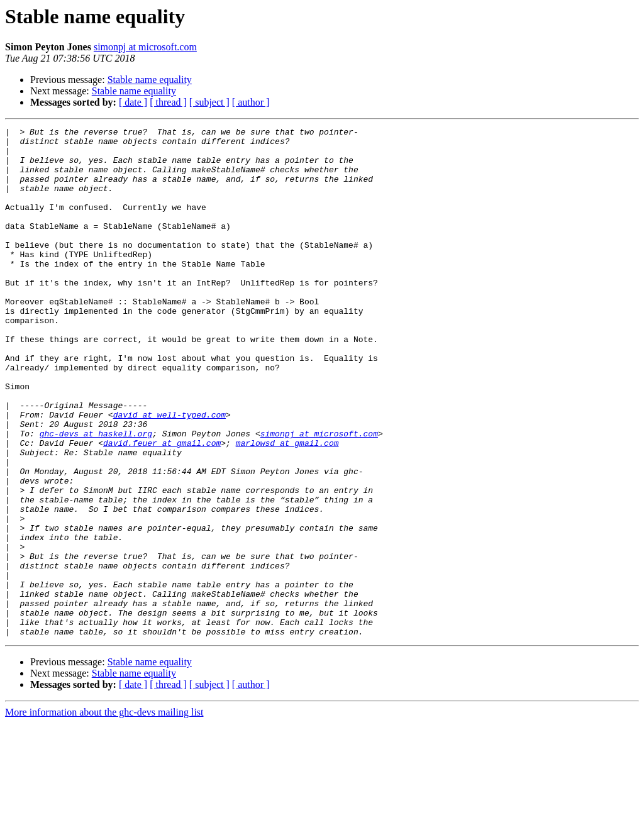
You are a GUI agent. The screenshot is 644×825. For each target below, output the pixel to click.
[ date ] (133, 102)
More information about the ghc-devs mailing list (104, 814)
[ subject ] (209, 102)
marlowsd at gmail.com (287, 507)
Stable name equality (150, 80)
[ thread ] (168, 102)
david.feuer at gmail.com (162, 507)
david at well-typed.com (169, 473)
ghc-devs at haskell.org (96, 496)
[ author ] (251, 102)
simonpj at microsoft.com (145, 47)
